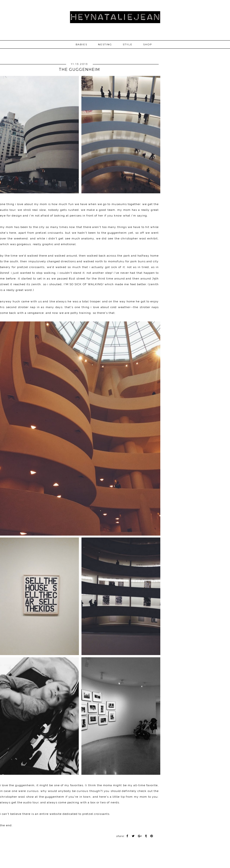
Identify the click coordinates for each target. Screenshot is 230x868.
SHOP (148, 44)
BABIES (81, 44)
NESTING (105, 44)
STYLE (128, 44)
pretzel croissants (49, 233)
